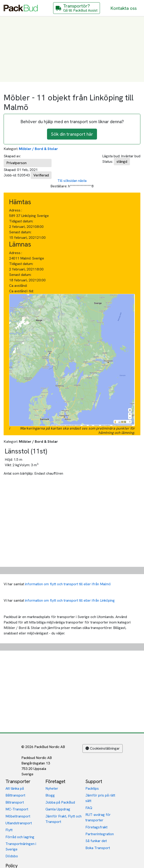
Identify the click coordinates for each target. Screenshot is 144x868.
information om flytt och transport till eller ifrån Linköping (70, 600)
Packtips (92, 788)
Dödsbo (12, 856)
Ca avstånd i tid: (22, 291)
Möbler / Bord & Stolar (38, 149)
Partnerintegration (100, 834)
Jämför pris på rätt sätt (100, 798)
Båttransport (15, 795)
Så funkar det (96, 841)
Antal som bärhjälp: (19, 473)
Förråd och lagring (20, 837)
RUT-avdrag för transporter (98, 817)
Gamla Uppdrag (58, 809)
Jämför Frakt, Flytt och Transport (63, 819)
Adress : (16, 210)
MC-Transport (17, 809)
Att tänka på (15, 788)
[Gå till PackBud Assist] (77, 8)
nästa (82, 181)
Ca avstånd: (19, 286)
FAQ (89, 808)
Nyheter (52, 788)
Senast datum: (20, 232)
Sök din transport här (72, 134)
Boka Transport (98, 848)
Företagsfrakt (96, 827)
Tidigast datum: (21, 221)
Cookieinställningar (103, 748)
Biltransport (15, 802)
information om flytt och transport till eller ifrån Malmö (68, 584)
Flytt (9, 830)
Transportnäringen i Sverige (21, 846)
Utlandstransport (19, 823)
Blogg (50, 795)
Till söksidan (67, 181)
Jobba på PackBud (60, 802)
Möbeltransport (18, 816)
